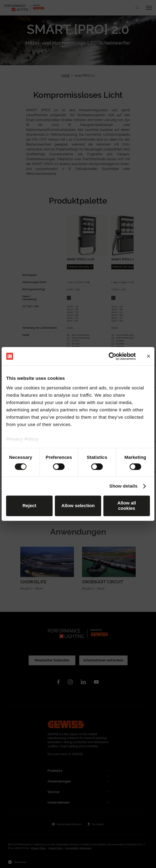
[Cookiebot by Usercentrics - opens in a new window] (118, 356)
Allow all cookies (127, 506)
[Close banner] (148, 356)
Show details (123, 486)
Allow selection (78, 506)
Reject (29, 506)
